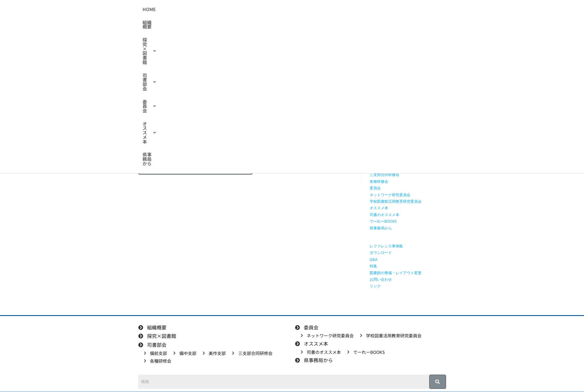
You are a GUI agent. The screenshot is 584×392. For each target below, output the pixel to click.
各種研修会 (379, 181)
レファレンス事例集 (386, 246)
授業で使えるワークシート (392, 121)
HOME (185, 10)
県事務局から (371, 10)
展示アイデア (214, 102)
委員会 (305, 10)
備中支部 (377, 161)
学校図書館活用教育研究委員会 (396, 201)
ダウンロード (381, 253)
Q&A (374, 259)
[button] (241, 10)
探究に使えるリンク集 (388, 135)
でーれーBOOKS (383, 221)
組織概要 (208, 10)
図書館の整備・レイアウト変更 (396, 273)
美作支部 (377, 168)
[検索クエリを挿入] (409, 81)
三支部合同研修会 (384, 175)
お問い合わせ (381, 279)
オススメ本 (336, 10)
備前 (190, 102)
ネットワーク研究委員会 (390, 195)
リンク (375, 286)
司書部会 (276, 10)
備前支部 (377, 155)
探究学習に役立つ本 (386, 141)
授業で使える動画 (384, 128)
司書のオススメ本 (384, 215)
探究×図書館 (241, 10)
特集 (237, 102)
